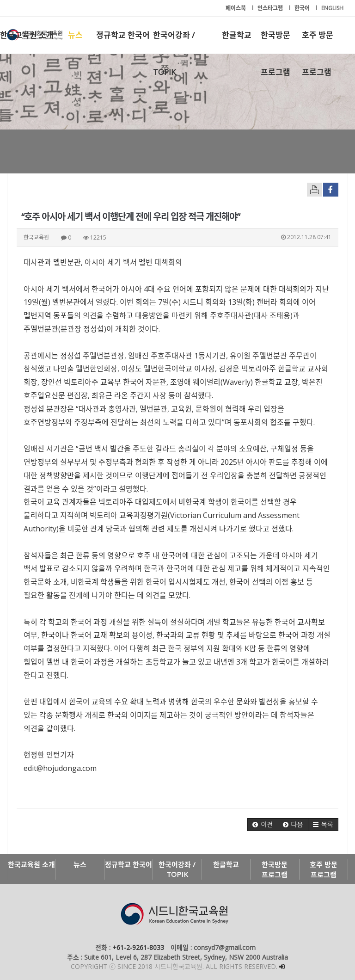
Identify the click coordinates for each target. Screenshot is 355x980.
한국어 (303, 8)
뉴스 (75, 35)
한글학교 (237, 35)
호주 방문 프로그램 (318, 42)
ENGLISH (332, 8)
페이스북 (236, 8)
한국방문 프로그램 (275, 42)
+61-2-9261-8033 (138, 947)
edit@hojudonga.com (60, 768)
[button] (263, 825)
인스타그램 (271, 8)
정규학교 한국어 (123, 35)
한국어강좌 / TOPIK (174, 42)
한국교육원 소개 (27, 35)
